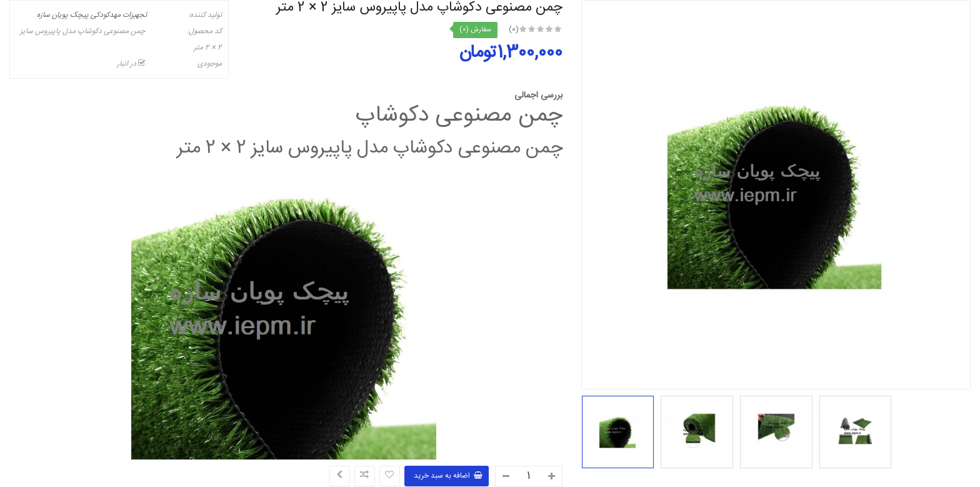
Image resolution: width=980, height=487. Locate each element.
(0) (514, 29)
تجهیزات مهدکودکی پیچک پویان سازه (92, 15)
